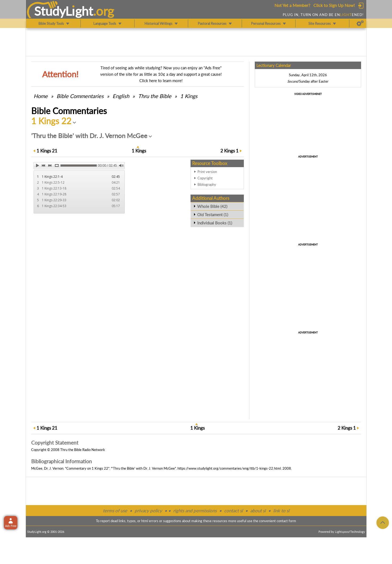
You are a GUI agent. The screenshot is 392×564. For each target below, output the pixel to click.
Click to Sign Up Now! (334, 5)
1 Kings (189, 96)
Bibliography (207, 184)
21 (47, 151)
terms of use (115, 511)
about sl (258, 511)
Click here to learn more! (161, 80)
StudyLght (64, 11)
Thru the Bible (155, 96)
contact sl (233, 511)
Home (41, 96)
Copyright (205, 178)
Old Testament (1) (213, 215)
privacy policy (148, 511)
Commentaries (80, 96)
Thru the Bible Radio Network (83, 450)
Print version (207, 172)
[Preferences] (360, 23)
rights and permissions (195, 511)
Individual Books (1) (215, 223)
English (121, 96)
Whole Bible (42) (212, 206)
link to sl (281, 511)
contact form (286, 521)
